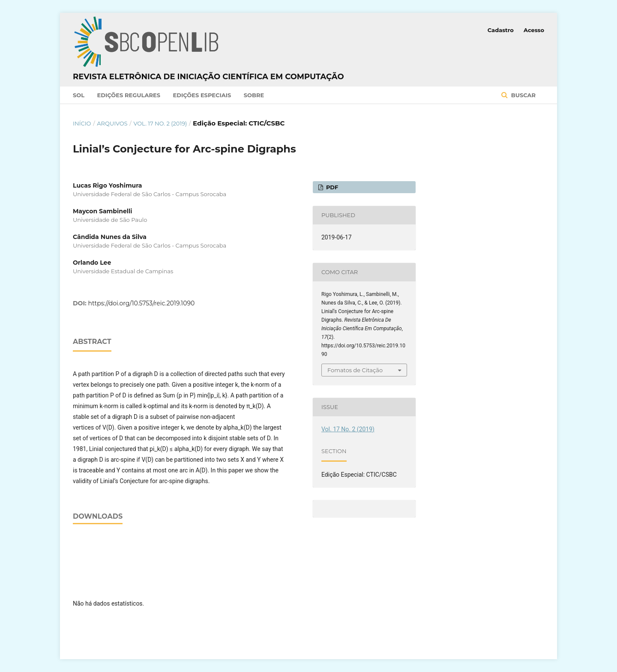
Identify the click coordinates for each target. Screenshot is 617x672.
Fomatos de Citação (355, 370)
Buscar (523, 95)
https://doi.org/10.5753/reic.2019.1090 (142, 303)
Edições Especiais (202, 95)
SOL (79, 95)
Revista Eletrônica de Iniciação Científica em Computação (208, 77)
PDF (331, 187)
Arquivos (112, 123)
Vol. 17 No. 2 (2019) (160, 123)
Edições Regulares (129, 95)
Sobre (254, 95)
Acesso (534, 30)
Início (82, 123)
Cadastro (501, 30)
